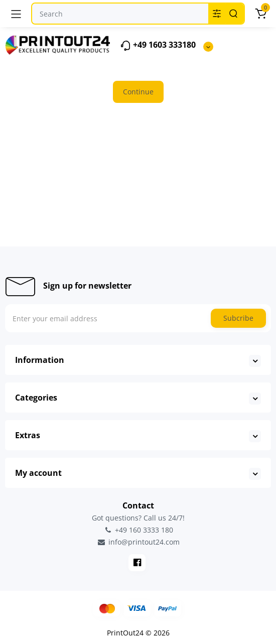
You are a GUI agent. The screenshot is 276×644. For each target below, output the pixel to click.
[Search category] (217, 14)
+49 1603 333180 (158, 45)
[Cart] (260, 14)
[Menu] (16, 14)
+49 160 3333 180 (138, 530)
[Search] (233, 14)
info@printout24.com (138, 542)
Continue (138, 92)
